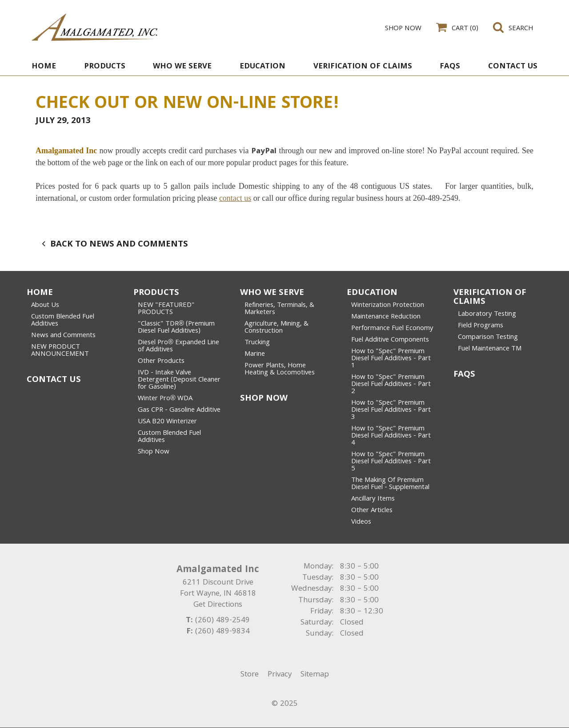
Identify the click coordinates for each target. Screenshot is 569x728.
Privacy (280, 675)
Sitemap (315, 675)
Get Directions (218, 605)
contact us (235, 198)
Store (250, 675)
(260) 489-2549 (222, 621)
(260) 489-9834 (222, 632)
